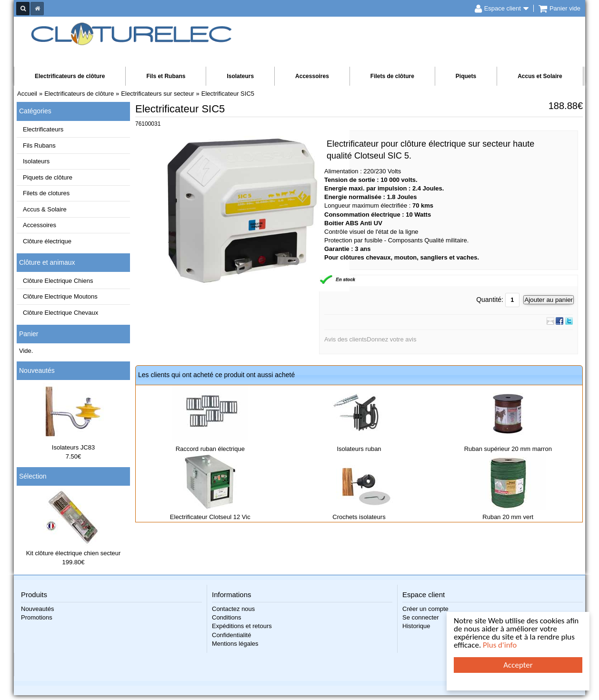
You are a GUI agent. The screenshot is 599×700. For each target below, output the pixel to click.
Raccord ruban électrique (210, 449)
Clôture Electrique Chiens (58, 281)
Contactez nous (233, 609)
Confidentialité (231, 635)
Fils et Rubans (166, 76)
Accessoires (312, 76)
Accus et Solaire (540, 76)
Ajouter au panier (549, 300)
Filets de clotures (46, 193)
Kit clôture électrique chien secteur (74, 553)
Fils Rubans (39, 145)
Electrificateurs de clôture (70, 76)
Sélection (33, 476)
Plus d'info (500, 645)
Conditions (226, 617)
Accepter (518, 665)
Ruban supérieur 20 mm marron (508, 449)
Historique (416, 626)
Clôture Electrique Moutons (60, 296)
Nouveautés (37, 370)
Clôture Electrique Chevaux (60, 313)
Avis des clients (345, 339)
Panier (29, 334)
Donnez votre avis (391, 339)
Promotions (37, 617)
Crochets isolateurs (359, 517)
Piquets (466, 76)
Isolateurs (240, 76)
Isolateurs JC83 (73, 447)
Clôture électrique (47, 241)
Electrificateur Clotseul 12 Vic (210, 517)
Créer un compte (425, 609)
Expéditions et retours (242, 626)
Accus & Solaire (45, 209)
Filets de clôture (392, 76)
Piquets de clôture (48, 177)
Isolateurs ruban (359, 449)
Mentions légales (235, 644)
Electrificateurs (43, 129)
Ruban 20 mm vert (508, 517)
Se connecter (421, 617)
